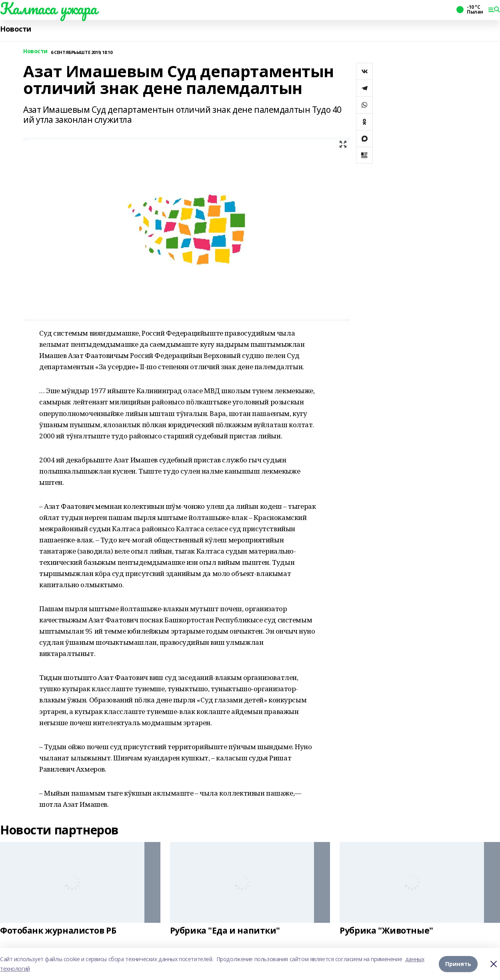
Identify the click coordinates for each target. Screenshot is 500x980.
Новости (16, 29)
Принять (458, 964)
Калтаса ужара (49, 8)
